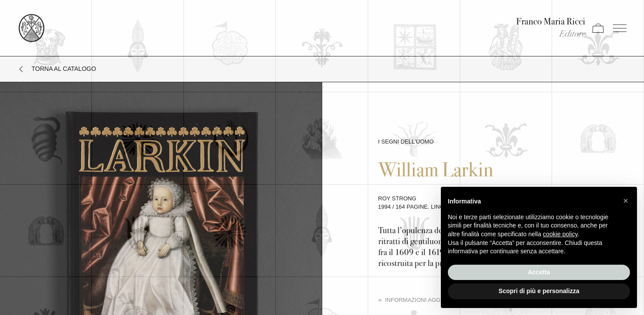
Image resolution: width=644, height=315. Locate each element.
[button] (626, 201)
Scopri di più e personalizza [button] (539, 291)
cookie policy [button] (560, 234)
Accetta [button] (539, 272)
